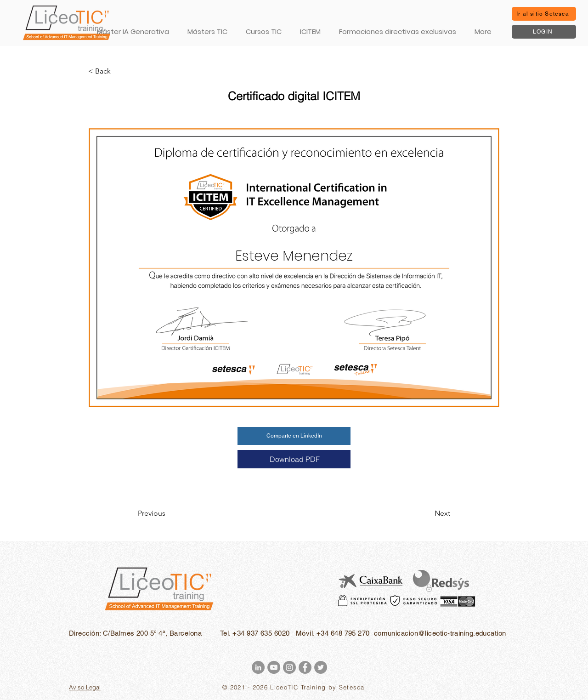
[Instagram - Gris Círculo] (289, 667)
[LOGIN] (544, 32)
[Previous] (168, 513)
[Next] (427, 513)
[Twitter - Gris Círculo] (321, 667)
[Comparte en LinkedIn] (294, 436)
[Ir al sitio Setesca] (544, 14)
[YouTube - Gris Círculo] (274, 667)
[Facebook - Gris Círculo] (305, 667)
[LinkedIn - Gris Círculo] (258, 667)
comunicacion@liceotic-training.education (440, 633)
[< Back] (119, 71)
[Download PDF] (294, 459)
